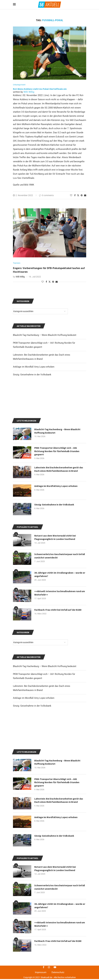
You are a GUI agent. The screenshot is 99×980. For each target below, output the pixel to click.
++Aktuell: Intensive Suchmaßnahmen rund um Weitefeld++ (60, 632)
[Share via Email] (85, 195)
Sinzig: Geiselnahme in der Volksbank (32, 745)
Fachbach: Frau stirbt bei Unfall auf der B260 (59, 649)
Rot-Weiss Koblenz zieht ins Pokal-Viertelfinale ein (40, 89)
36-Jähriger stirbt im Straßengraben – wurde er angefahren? (59, 614)
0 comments (46, 195)
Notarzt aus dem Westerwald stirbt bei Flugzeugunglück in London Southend (56, 946)
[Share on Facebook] (75, 195)
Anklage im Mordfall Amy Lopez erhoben (34, 737)
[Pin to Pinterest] (82, 195)
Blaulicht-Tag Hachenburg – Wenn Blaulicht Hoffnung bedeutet (45, 705)
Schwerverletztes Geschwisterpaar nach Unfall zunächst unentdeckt (57, 965)
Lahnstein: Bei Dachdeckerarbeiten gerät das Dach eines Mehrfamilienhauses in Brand (59, 878)
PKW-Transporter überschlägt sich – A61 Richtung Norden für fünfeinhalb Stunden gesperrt (57, 860)
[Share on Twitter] (78, 195)
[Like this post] (71, 195)
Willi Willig (29, 92)
